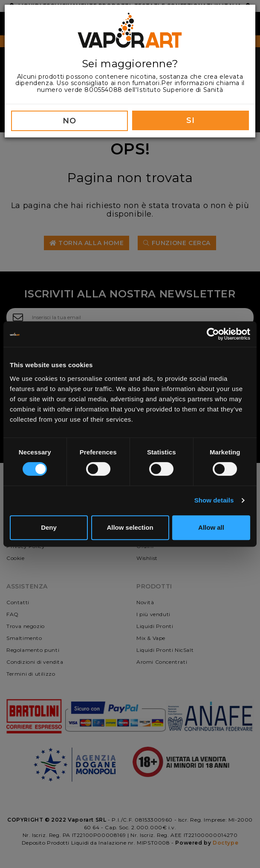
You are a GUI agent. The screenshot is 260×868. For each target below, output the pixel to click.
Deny (49, 527)
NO (69, 121)
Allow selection (130, 527)
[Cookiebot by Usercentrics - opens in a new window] (213, 334)
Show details (214, 500)
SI (190, 120)
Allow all (211, 527)
